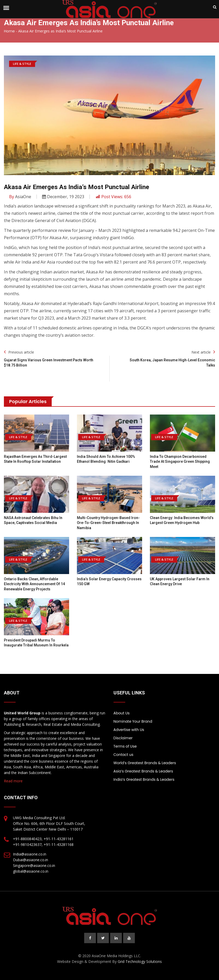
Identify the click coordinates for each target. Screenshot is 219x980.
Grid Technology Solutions (140, 961)
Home (9, 31)
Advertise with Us (129, 730)
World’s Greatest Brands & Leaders (145, 763)
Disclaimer (123, 738)
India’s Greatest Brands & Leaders (144, 779)
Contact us (124, 755)
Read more (13, 781)
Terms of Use (125, 746)
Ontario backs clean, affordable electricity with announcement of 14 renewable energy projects (34, 584)
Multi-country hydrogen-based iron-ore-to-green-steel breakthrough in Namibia (108, 523)
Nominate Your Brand (133, 721)
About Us (122, 713)
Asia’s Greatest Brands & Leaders (143, 771)
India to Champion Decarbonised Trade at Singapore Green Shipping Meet (180, 462)
